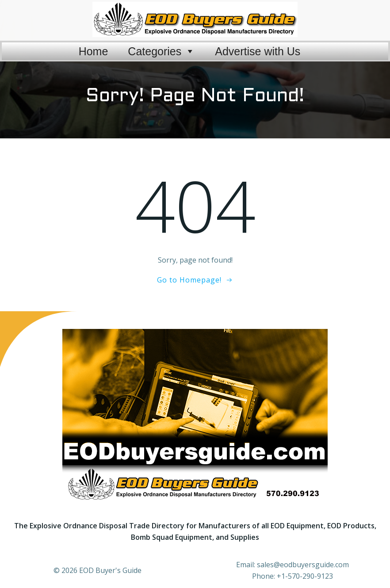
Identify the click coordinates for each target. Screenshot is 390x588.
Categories (161, 46)
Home (94, 46)
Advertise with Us (258, 46)
